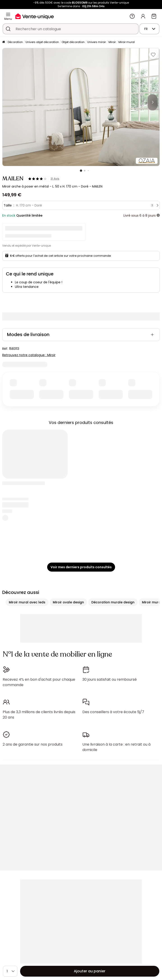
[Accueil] (4, 42)
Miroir (112, 42)
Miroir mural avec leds (27, 602)
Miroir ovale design (68, 602)
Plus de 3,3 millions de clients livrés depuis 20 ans (39, 715)
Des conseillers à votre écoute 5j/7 (113, 712)
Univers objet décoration (42, 42)
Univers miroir (97, 42)
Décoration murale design (113, 602)
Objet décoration (73, 42)
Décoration (15, 42)
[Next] (153, 102)
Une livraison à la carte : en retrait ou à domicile (116, 747)
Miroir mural (127, 42)
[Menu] (8, 14)
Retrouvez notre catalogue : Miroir (29, 355)
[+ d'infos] (158, 215)
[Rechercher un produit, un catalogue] (8, 29)
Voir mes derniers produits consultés (81, 567)
